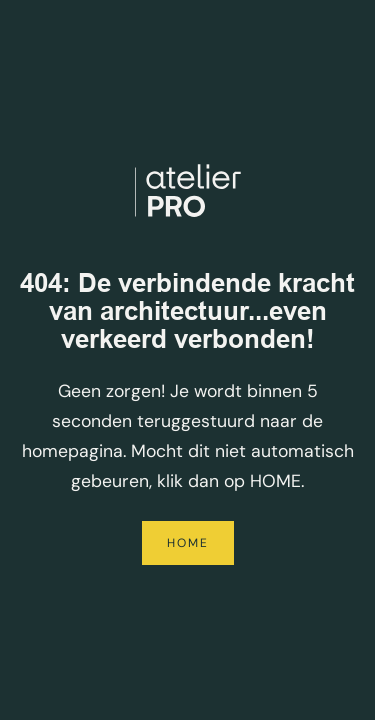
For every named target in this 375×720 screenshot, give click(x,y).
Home (188, 543)
